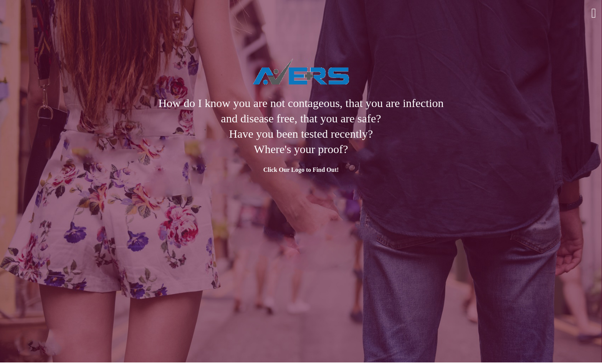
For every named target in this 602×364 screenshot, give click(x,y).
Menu (594, 13)
